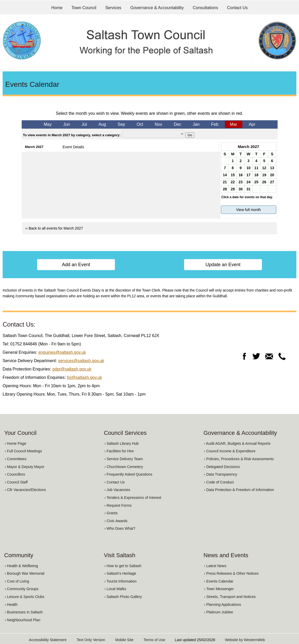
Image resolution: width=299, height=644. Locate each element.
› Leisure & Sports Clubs (25, 597)
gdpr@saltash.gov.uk (72, 369)
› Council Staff (16, 482)
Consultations (205, 8)
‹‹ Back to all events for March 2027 (54, 228)
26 (264, 182)
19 (264, 175)
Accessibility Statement (48, 640)
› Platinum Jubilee (218, 612)
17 (249, 175)
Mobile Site (124, 640)
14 (225, 175)
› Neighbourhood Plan (22, 620)
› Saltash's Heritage (120, 573)
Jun (67, 124)
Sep (121, 124)
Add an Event (76, 265)
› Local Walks (115, 589)
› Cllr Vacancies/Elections (25, 490)
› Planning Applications (222, 605)
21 (225, 182)
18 (256, 175)
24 (249, 182)
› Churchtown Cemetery (124, 467)
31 (249, 189)
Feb (215, 124)
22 (233, 182)
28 (225, 189)
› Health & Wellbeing (21, 566)
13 (272, 168)
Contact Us (237, 8)
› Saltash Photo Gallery (123, 597)
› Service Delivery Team (124, 459)
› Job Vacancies (117, 490)
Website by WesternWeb (245, 640)
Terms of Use (154, 640)
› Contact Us (115, 482)
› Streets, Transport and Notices (230, 597)
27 (272, 182)
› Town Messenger (219, 589)
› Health (11, 605)
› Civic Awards (116, 521)
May (48, 124)
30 (241, 189)
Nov (159, 124)
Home (57, 8)
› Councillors (15, 474)
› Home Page (15, 443)
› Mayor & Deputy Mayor (25, 467)
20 (272, 175)
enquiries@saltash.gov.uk (62, 352)
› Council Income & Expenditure (230, 451)
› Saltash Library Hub (122, 443)
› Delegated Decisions (222, 467)
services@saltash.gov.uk (81, 361)
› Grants (111, 513)
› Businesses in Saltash (24, 612)
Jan (196, 124)
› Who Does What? (120, 528)
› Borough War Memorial (25, 573)
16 (241, 175)
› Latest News (215, 566)
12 (264, 168)
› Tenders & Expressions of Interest (133, 498)
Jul (84, 124)
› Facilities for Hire (119, 451)
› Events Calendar (219, 581)
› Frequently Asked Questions (128, 474)
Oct (140, 124)
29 (233, 189)
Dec (177, 124)
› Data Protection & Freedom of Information (239, 490)
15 (233, 175)
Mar (234, 124)
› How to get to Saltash (123, 566)
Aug (102, 124)
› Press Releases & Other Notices (231, 573)
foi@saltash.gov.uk (84, 377)
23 (241, 182)
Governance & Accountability (157, 8)
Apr (252, 124)
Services (113, 8)
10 (249, 168)
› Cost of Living (17, 581)
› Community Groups (22, 589)
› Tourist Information (121, 581)
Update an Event (223, 265)
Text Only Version (91, 640)
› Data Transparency (221, 474)
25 (256, 182)
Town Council (84, 8)
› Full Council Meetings (23, 451)
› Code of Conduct (219, 482)
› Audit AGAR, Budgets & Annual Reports (237, 443)
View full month (248, 210)
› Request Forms (118, 505)
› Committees (16, 459)
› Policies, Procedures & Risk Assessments (239, 459)
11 (256, 168)
